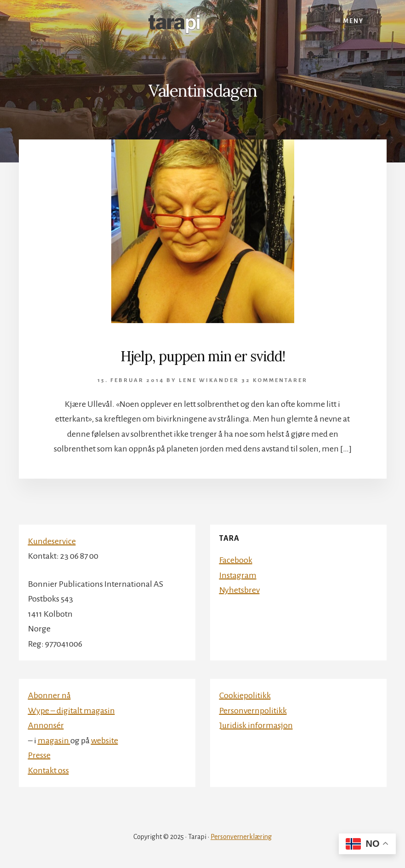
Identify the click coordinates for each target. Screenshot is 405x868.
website (105, 741)
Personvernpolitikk (253, 711)
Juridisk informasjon (256, 725)
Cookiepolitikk (245, 695)
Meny (354, 21)
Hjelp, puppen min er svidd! (203, 356)
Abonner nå (49, 695)
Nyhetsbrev (240, 590)
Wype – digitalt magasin (71, 711)
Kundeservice (52, 541)
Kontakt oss (48, 770)
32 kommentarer (274, 380)
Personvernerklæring (241, 837)
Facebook (236, 560)
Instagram (238, 575)
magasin (54, 741)
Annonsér (46, 725)
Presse (39, 755)
